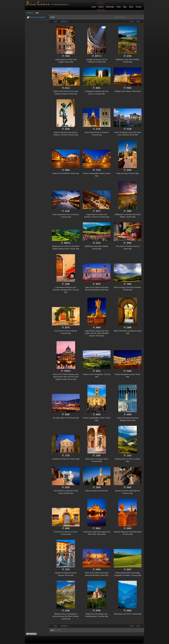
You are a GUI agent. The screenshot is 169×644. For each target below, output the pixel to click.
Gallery (101, 7)
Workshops (110, 7)
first (55, 21)
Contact (139, 7)
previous (64, 21)
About (131, 7)
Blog (125, 7)
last (138, 21)
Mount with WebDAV (38, 17)
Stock (119, 7)
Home (94, 7)
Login (139, 13)
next (132, 21)
